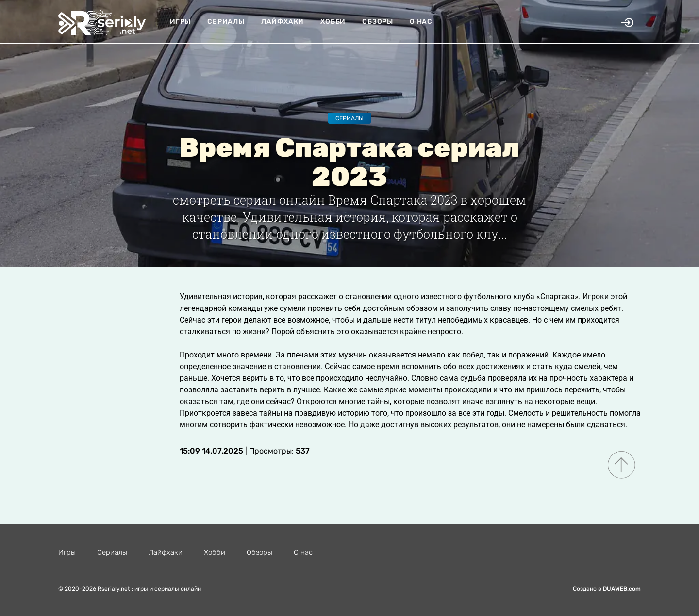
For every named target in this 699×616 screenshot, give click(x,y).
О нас (421, 22)
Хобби (333, 22)
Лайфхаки (283, 22)
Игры (180, 22)
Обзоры (378, 22)
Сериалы (226, 22)
